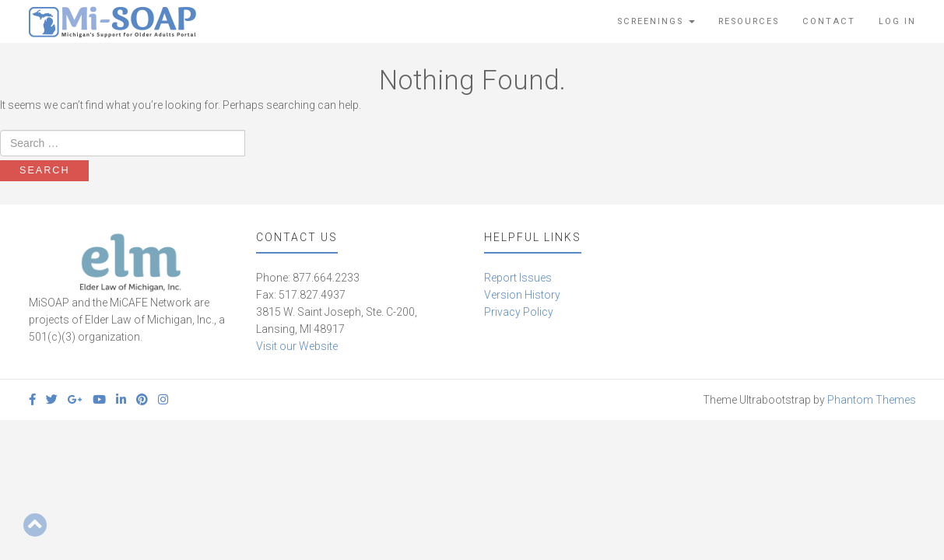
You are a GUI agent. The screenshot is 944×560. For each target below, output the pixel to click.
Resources (749, 21)
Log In (897, 21)
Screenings (656, 21)
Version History (522, 295)
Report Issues (518, 278)
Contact (829, 21)
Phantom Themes (872, 400)
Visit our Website (297, 346)
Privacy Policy (519, 312)
